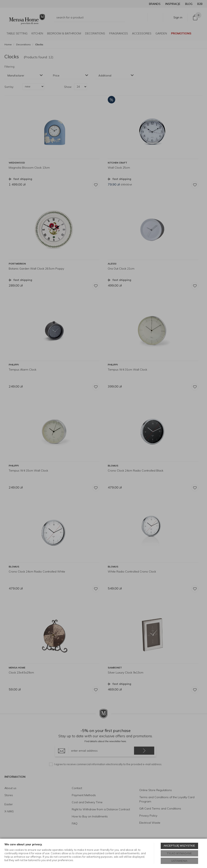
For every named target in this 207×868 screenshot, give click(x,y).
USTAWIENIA (179, 861)
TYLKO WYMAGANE (179, 853)
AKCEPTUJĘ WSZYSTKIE (179, 846)
